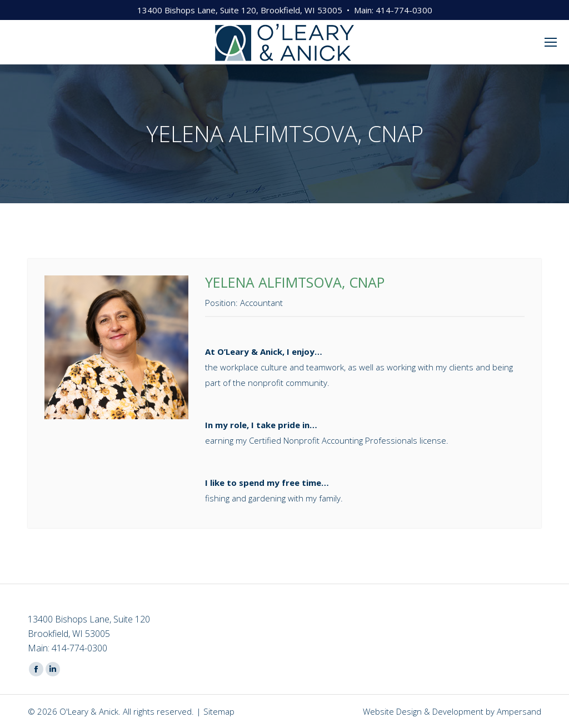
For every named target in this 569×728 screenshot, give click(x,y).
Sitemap (219, 711)
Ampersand (519, 711)
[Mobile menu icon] (551, 42)
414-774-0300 (404, 10)
